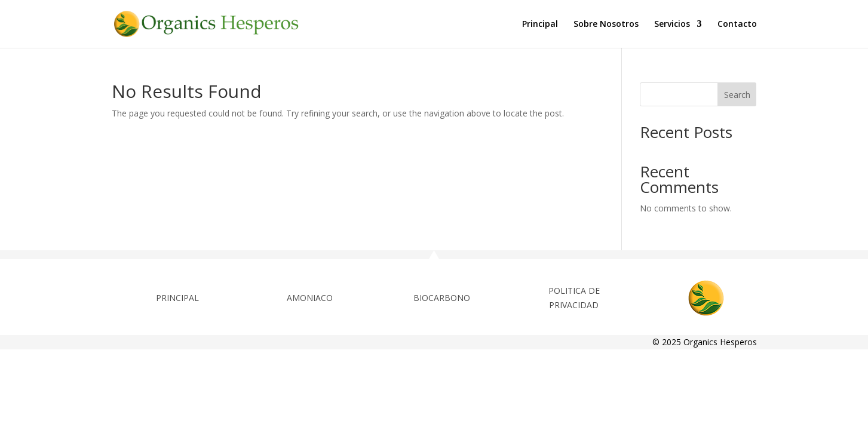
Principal (540, 24)
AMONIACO (310, 298)
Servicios (672, 24)
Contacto (737, 24)
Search (737, 95)
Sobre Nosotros (606, 24)
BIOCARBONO (442, 298)
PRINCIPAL (177, 298)
